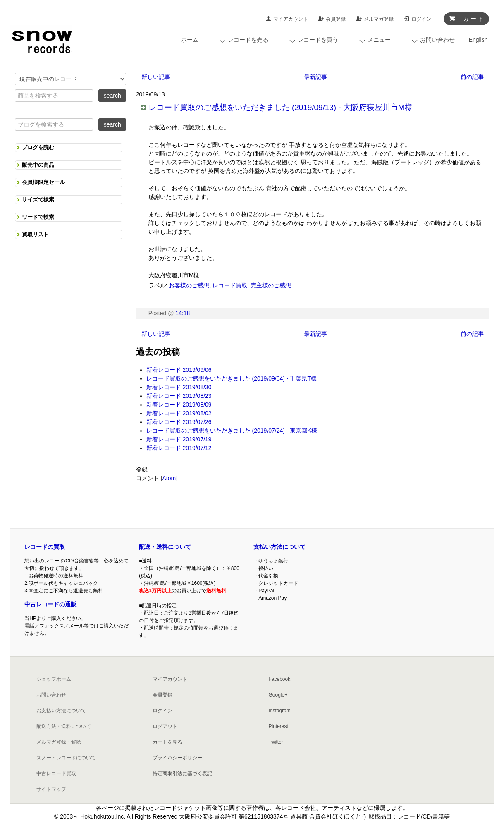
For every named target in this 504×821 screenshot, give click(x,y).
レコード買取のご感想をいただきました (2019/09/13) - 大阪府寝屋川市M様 (281, 107)
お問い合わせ (51, 695)
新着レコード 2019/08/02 (179, 413)
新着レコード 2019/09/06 (179, 370)
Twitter (276, 742)
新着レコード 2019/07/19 (179, 439)
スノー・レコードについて (66, 758)
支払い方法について (279, 547)
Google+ (278, 695)
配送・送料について (165, 547)
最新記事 (315, 77)
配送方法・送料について (64, 726)
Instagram (280, 711)
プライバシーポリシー (177, 758)
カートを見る (167, 742)
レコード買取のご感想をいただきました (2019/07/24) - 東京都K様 (232, 431)
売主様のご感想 (271, 285)
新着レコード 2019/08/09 (179, 405)
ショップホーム (54, 679)
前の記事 (472, 77)
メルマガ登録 (379, 19)
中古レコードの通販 (50, 604)
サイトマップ (51, 789)
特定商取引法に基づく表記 (182, 773)
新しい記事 (156, 77)
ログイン (421, 19)
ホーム (190, 40)
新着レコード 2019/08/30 (179, 387)
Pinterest (278, 726)
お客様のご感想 (189, 285)
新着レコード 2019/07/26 (179, 422)
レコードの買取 (45, 547)
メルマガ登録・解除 (59, 742)
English (478, 40)
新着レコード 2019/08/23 (179, 396)
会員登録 (336, 19)
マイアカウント (291, 19)
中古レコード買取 (56, 773)
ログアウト (165, 726)
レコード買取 (230, 285)
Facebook (280, 679)
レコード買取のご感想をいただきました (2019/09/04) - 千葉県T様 (232, 378)
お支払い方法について (61, 711)
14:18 (183, 313)
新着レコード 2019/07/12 (179, 448)
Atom (169, 478)
